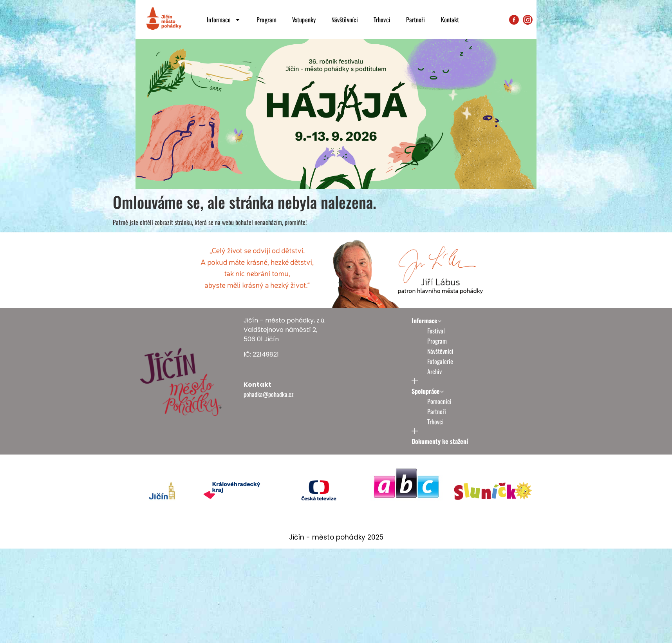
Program (266, 20)
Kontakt (450, 20)
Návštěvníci (345, 20)
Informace (224, 20)
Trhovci (382, 20)
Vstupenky (304, 20)
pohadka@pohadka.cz (269, 394)
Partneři (416, 20)
